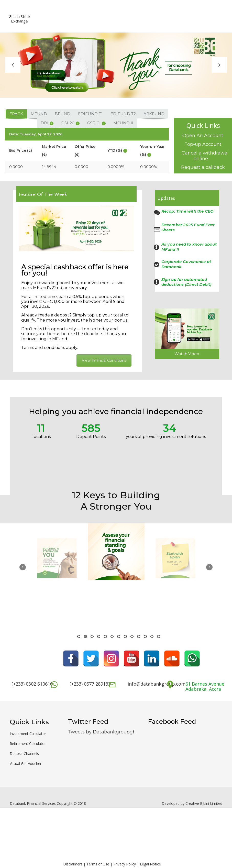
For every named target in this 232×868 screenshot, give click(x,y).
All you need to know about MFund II (189, 247)
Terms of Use (98, 864)
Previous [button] (23, 567)
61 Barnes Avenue (205, 684)
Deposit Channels (24, 754)
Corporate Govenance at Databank (186, 264)
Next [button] (209, 567)
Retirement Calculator (28, 744)
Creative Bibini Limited (204, 803)
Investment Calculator (28, 734)
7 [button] (119, 636)
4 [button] (99, 636)
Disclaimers (73, 864)
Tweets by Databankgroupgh (102, 732)
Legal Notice (150, 864)
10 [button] (139, 636)
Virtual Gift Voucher (26, 763)
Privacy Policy (125, 864)
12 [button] (152, 636)
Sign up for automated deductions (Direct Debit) (186, 282)
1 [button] (79, 636)
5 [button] (105, 636)
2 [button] (85, 636)
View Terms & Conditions (104, 360)
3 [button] (92, 636)
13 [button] (159, 636)
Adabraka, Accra (203, 689)
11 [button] (145, 636)
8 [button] (125, 636)
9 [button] (132, 636)
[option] (57, 573)
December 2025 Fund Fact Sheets (188, 227)
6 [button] (112, 636)
